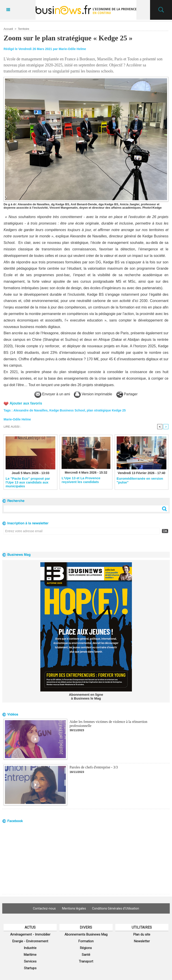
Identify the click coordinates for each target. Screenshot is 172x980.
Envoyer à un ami (52, 394)
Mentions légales (74, 908)
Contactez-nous (44, 908)
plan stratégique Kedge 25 (106, 410)
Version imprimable (93, 394)
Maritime (30, 955)
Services (30, 961)
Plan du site (142, 934)
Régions (86, 948)
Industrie (30, 948)
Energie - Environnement (30, 941)
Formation (86, 941)
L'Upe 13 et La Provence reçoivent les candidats (81, 480)
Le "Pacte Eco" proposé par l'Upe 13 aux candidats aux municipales (28, 482)
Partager (127, 394)
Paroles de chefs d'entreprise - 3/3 (94, 767)
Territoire (24, 29)
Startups (30, 968)
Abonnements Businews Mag (86, 934)
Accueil (8, 29)
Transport (86, 961)
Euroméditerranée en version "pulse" (140, 480)
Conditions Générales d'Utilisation (116, 908)
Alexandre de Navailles (31, 410)
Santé (86, 955)
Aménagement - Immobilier (30, 934)
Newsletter (142, 941)
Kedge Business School (67, 410)
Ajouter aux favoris (26, 403)
